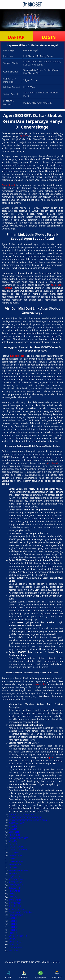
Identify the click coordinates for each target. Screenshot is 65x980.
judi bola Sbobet (18, 356)
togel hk (13, 918)
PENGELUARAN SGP (18, 870)
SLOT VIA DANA (16, 879)
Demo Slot (14, 832)
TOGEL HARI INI (16, 847)
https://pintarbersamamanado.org (25, 817)
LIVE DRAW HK (16, 885)
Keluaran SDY (15, 948)
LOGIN (49, 37)
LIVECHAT (57, 975)
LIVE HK (12, 894)
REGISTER (24, 975)
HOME (8, 975)
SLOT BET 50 (15, 906)
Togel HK (13, 933)
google (52, 758)
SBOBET (24, 136)
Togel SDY (13, 945)
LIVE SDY (13, 897)
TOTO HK (13, 844)
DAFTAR (16, 37)
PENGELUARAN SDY (18, 838)
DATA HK (13, 829)
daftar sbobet (40, 684)
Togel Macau (15, 876)
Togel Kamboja (16, 915)
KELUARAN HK (16, 856)
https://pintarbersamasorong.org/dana (28, 820)
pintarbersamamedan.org (21, 814)
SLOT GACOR (15, 903)
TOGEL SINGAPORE (18, 850)
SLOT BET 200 (15, 882)
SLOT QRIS (14, 853)
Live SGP (13, 939)
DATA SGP (13, 826)
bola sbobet (52, 463)
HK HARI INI (15, 835)
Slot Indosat (14, 951)
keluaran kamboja (17, 909)
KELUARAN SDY (16, 864)
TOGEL (12, 859)
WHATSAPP (41, 975)
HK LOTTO (14, 873)
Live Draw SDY (16, 942)
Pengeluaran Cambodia (20, 912)
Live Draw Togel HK (18, 936)
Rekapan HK (15, 888)
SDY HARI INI (15, 900)
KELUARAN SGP (16, 823)
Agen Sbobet (8, 185)
